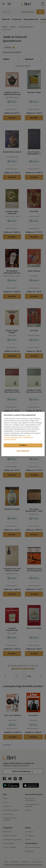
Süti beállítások (23, 451)
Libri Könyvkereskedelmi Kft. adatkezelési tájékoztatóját (18, 437)
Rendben (23, 445)
